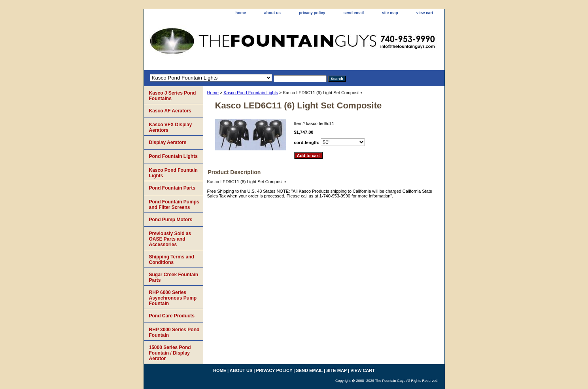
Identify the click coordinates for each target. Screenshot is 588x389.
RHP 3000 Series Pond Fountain (174, 332)
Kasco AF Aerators (170, 111)
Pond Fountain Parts (172, 188)
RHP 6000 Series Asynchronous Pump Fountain (173, 298)
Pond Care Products (172, 316)
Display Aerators (168, 142)
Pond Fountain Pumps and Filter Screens (174, 205)
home (241, 13)
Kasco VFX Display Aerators (171, 127)
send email (354, 13)
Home (213, 93)
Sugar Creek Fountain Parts (174, 277)
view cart (425, 13)
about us (272, 13)
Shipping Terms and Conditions (172, 260)
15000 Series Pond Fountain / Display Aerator (170, 353)
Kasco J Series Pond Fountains (173, 96)
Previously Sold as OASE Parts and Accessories (170, 239)
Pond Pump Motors (171, 220)
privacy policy (312, 13)
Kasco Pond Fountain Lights (251, 93)
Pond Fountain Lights (173, 156)
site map (390, 13)
